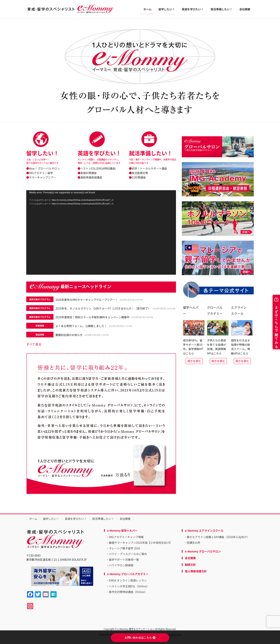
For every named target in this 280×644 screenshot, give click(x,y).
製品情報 (40, 334)
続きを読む (194, 361)
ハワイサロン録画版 (121, 565)
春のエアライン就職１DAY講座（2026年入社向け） (218, 537)
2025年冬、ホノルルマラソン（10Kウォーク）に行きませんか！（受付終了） (103, 308)
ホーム (33, 519)
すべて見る (34, 344)
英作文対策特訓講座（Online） (128, 592)
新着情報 (40, 326)
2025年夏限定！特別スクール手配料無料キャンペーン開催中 (92, 317)
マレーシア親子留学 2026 (124, 548)
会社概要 (125, 519)
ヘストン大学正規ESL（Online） (129, 586)
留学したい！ (51, 519)
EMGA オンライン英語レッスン (128, 580)
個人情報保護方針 (196, 571)
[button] (21, 70)
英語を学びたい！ (76, 519)
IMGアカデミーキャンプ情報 (126, 537)
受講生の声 (193, 543)
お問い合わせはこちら (140, 638)
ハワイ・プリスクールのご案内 (128, 554)
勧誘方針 (190, 565)
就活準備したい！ (103, 519)
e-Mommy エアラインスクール (204, 531)
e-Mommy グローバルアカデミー (128, 574)
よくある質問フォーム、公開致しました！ (81, 326)
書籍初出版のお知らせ (69, 335)
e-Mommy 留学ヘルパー (122, 531)
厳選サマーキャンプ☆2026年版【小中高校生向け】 (140, 543)
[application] (101, 232)
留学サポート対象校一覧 (124, 560)
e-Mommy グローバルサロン (203, 551)
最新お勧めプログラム (40, 299)
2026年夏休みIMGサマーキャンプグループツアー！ (87, 300)
